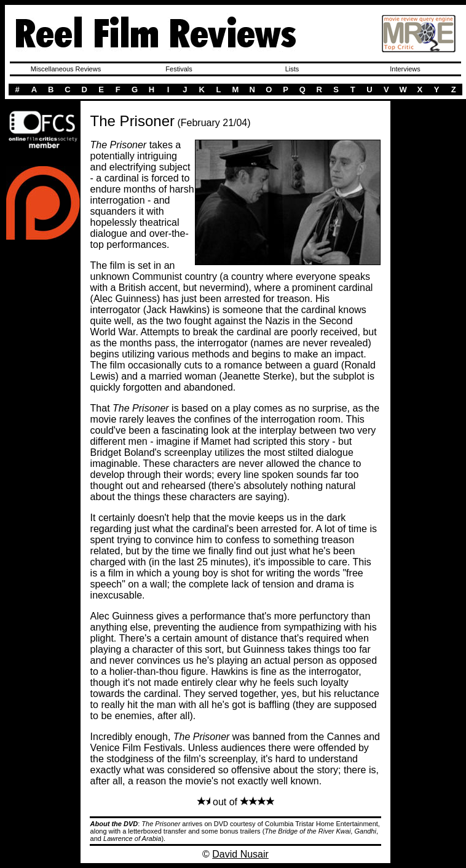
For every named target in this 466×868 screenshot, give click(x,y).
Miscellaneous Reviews (66, 69)
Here (43, 104)
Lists (292, 69)
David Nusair (240, 854)
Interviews (405, 69)
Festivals (179, 69)
